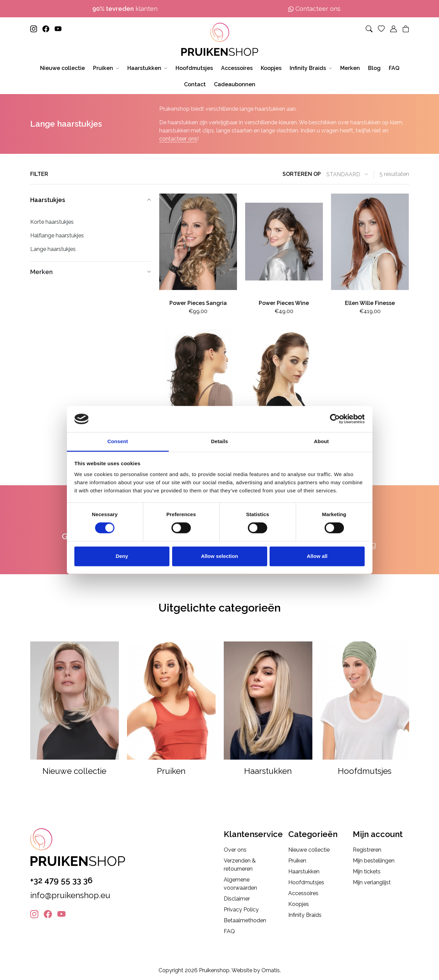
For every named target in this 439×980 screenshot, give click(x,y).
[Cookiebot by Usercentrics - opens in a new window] (335, 419)
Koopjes (299, 904)
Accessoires (303, 893)
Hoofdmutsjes (306, 882)
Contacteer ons (314, 9)
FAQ (229, 931)
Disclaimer (237, 899)
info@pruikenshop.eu (70, 895)
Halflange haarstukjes (57, 235)
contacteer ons (178, 139)
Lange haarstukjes (53, 249)
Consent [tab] (118, 441)
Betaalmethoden (245, 920)
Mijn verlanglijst (372, 882)
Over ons (235, 850)
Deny (122, 556)
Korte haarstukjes (52, 222)
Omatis (271, 970)
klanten (125, 9)
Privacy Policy (241, 910)
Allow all (317, 556)
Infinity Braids (305, 915)
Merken (91, 272)
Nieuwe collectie (309, 850)
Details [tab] (220, 441)
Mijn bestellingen (374, 861)
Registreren (367, 850)
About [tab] (322, 441)
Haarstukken (304, 872)
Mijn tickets (367, 872)
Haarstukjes (91, 200)
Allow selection (219, 556)
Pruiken (297, 861)
